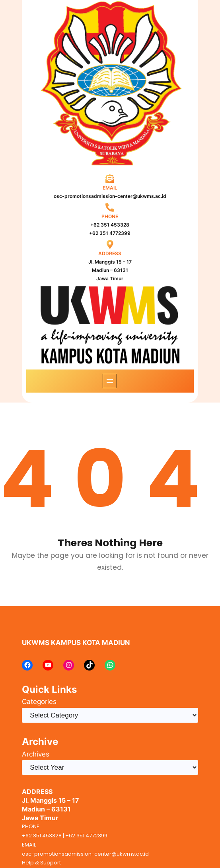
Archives (36, 754)
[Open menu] (110, 381)
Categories (39, 702)
